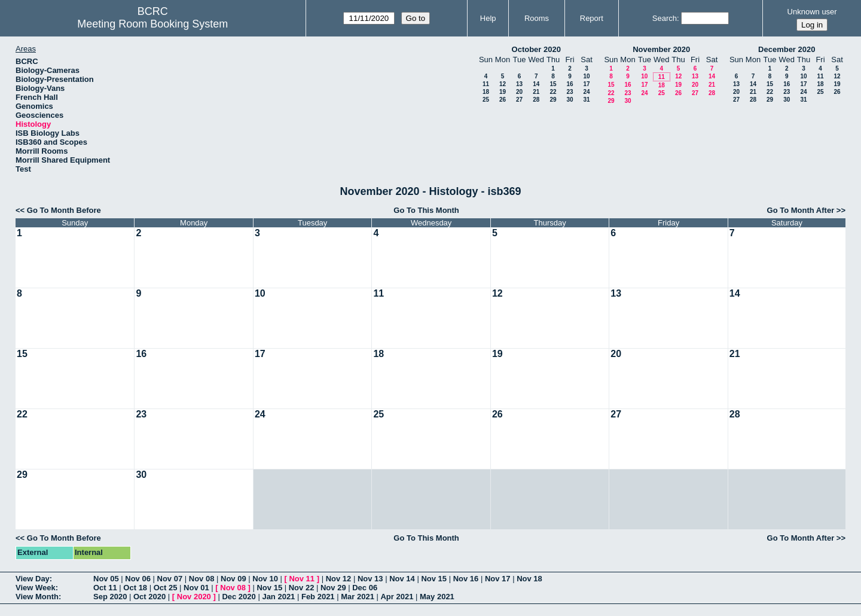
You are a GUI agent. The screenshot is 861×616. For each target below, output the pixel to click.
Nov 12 (339, 579)
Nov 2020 (194, 597)
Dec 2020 (239, 597)
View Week (36, 588)
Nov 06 (138, 579)
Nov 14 (402, 579)
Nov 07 (170, 579)
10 (586, 76)
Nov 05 (106, 579)
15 (553, 84)
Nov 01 (196, 588)
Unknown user (812, 12)
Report (592, 18)
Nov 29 (333, 588)
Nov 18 (529, 579)
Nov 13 (370, 579)
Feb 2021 (318, 597)
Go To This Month (426, 210)
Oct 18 (135, 588)
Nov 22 (302, 588)
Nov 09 (233, 579)
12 (503, 84)
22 (553, 92)
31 (586, 100)
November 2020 (661, 49)
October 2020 (536, 49)
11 (486, 84)
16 (570, 84)
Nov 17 (498, 579)
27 (519, 100)
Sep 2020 (110, 597)
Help (488, 18)
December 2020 (787, 49)
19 (503, 92)
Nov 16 (466, 579)
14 (536, 84)
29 (553, 100)
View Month (37, 597)
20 (519, 92)
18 (486, 92)
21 (536, 92)
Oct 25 (166, 588)
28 (536, 100)
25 (486, 100)
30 (570, 100)
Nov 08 (202, 579)
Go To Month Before (64, 210)
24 (586, 92)
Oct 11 (105, 588)
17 (586, 84)
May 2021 (437, 597)
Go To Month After (801, 210)
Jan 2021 (278, 597)
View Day (33, 579)
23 (570, 92)
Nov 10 (265, 579)
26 (503, 100)
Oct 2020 (149, 597)
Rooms (537, 18)
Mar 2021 (358, 597)
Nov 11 (302, 579)
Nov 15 (434, 579)
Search (665, 18)
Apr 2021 (397, 597)
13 (519, 84)
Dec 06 (365, 588)
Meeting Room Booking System (152, 24)
